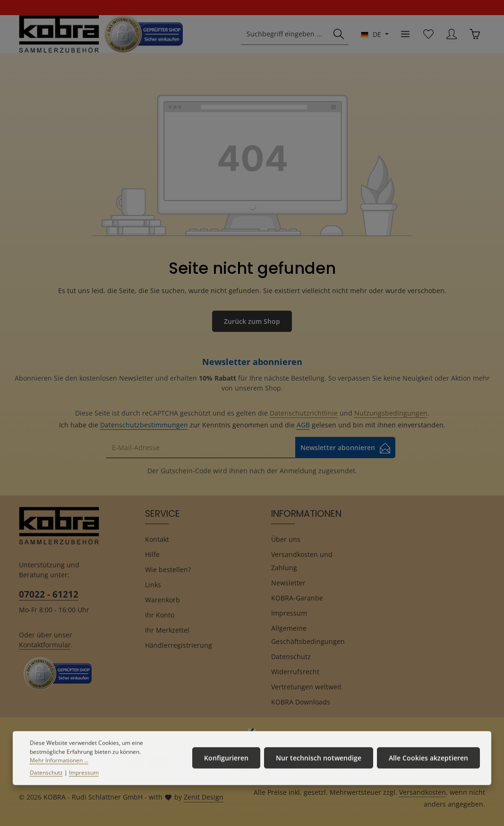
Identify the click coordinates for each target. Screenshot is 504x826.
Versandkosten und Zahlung (302, 561)
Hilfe (152, 554)
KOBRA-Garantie (297, 598)
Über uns (286, 539)
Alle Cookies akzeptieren (428, 765)
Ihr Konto (160, 615)
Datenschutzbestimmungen (144, 425)
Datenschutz (291, 656)
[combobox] (285, 34)
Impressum (289, 613)
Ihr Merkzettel (167, 630)
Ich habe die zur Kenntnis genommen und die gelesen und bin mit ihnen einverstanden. (252, 425)
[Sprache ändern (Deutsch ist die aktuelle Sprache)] (375, 34)
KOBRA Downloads (301, 702)
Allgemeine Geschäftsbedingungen (308, 635)
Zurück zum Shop (252, 321)
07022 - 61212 (49, 594)
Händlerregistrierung (179, 645)
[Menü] (405, 34)
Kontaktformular (45, 645)
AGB (303, 425)
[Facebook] (252, 734)
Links (153, 585)
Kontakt (157, 539)
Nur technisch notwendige (319, 765)
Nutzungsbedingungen (391, 413)
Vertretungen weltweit (306, 687)
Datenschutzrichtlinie (304, 413)
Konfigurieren (226, 765)
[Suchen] (339, 34)
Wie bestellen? (168, 570)
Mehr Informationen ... (59, 768)
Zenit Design (204, 797)
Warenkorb (162, 600)
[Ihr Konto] (451, 34)
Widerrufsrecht (295, 672)
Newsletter (288, 583)
